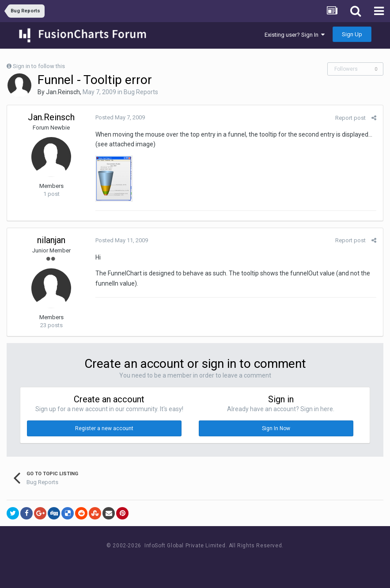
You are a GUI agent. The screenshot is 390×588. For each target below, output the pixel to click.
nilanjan (51, 240)
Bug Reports (141, 92)
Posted (120, 117)
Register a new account (104, 428)
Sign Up (352, 34)
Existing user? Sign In (295, 35)
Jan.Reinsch (63, 92)
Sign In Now (276, 428)
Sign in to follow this (39, 66)
